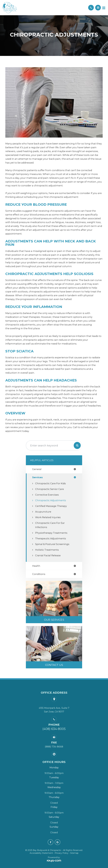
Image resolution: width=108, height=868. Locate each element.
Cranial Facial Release (48, 555)
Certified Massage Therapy (51, 506)
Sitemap (74, 853)
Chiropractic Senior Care (49, 489)
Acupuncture (43, 512)
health (36, 566)
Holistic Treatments (47, 550)
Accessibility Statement (41, 853)
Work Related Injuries (48, 517)
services (37, 477)
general (37, 469)
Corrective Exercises (47, 495)
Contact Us (54, 665)
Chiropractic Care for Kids (50, 483)
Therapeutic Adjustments (51, 538)
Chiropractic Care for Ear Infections (50, 525)
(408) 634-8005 (54, 729)
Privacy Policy (62, 853)
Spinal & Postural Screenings (52, 544)
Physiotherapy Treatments (51, 533)
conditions (39, 574)
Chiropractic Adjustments (51, 500)
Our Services (54, 620)
